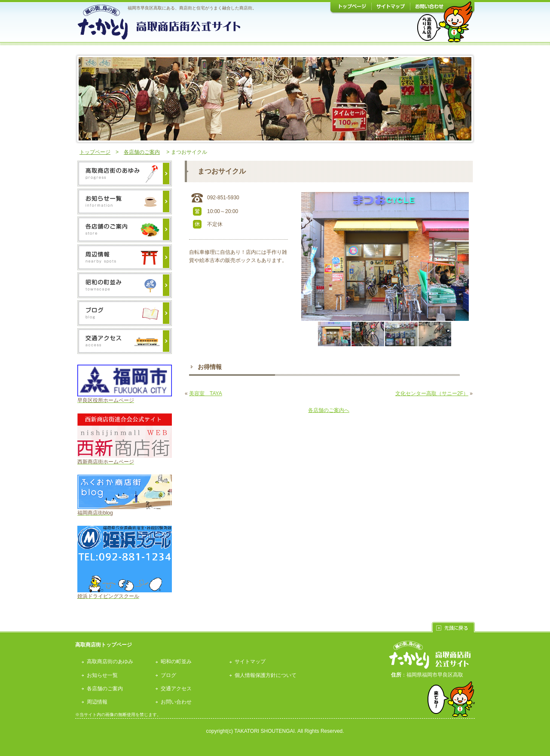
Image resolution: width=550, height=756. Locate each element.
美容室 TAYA (206, 393)
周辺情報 (97, 702)
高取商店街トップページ (104, 645)
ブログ (168, 675)
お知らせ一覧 (102, 675)
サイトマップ (250, 661)
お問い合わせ (176, 702)
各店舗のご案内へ (329, 410)
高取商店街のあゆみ (110, 661)
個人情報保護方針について (266, 675)
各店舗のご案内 (142, 152)
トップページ (95, 152)
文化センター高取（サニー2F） (432, 393)
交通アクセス (176, 689)
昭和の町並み (176, 661)
